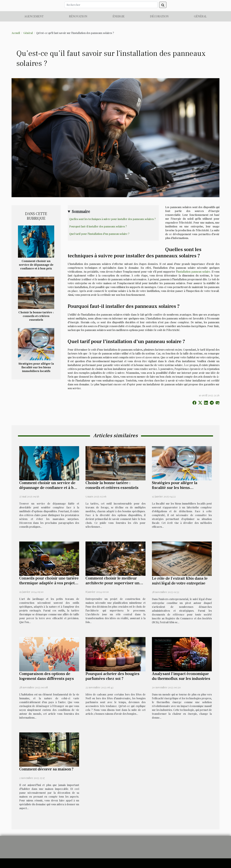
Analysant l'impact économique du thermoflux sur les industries (181, 676)
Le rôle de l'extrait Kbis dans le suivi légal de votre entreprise (180, 581)
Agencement (34, 16)
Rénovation (78, 16)
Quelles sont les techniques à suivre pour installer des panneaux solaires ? (112, 219)
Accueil (16, 33)
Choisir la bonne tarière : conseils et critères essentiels (36, 316)
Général (200, 16)
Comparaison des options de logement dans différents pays (47, 676)
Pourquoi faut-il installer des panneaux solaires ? (98, 226)
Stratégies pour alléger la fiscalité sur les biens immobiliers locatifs (36, 367)
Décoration (159, 16)
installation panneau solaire (194, 272)
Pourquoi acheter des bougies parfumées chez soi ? (112, 676)
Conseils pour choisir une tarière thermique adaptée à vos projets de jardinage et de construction (49, 583)
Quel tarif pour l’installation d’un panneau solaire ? (99, 234)
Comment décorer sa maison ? (46, 769)
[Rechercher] (111, 5)
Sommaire (81, 211)
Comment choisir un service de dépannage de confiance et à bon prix (36, 265)
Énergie (119, 16)
